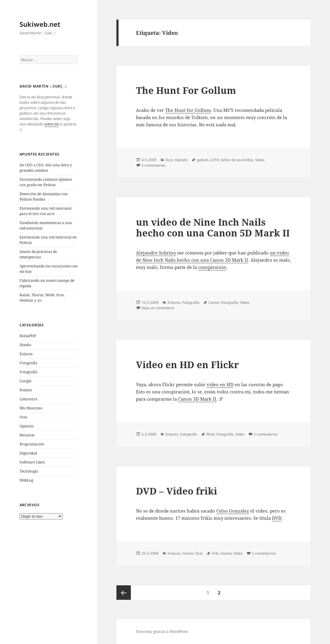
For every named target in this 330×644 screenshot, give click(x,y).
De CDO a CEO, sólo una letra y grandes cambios (46, 168)
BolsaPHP (28, 336)
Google (25, 381)
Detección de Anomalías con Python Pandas (44, 197)
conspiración (212, 267)
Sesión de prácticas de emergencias (38, 254)
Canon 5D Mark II (197, 399)
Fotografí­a (28, 363)
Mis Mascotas (31, 408)
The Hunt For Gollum (186, 90)
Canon (214, 302)
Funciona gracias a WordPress (162, 632)
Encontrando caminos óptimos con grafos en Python (46, 182)
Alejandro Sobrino (156, 253)
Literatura (28, 399)
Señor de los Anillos (237, 160)
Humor (26, 390)
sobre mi (52, 124)
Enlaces (26, 354)
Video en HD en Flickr (187, 365)
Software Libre (32, 462)
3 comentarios (153, 165)
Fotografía (28, 372)
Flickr (210, 434)
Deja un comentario (158, 308)
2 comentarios (266, 434)
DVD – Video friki (177, 491)
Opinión (27, 426)
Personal (27, 435)
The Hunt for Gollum (188, 110)
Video (260, 160)
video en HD (220, 384)
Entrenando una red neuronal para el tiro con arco (46, 211)
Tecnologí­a (29, 471)
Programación (32, 444)
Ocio (23, 417)
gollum (202, 160)
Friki (215, 553)
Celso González (233, 511)
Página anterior (124, 593)
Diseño (25, 345)
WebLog (26, 480)
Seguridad (28, 453)
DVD (277, 518)
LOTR (214, 160)
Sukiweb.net (40, 24)
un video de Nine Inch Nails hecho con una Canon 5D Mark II (213, 227)
